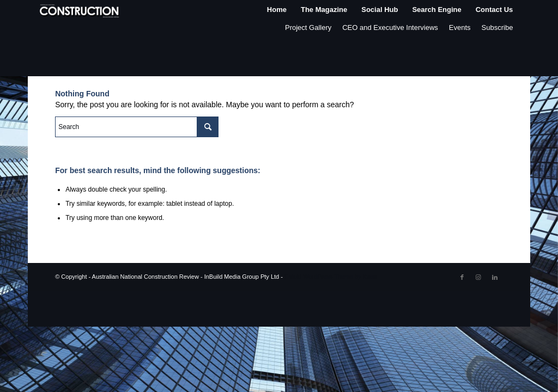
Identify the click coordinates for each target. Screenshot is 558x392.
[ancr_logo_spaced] (80, 10)
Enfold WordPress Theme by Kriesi (331, 277)
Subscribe (498, 27)
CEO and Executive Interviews (390, 27)
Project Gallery (308, 27)
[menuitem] (277, 10)
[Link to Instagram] (478, 277)
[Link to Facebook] (462, 277)
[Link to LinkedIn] (495, 277)
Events (460, 27)
